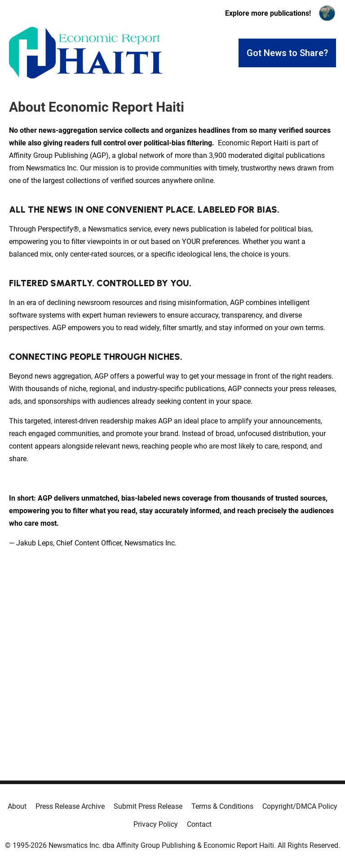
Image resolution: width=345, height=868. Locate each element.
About (17, 806)
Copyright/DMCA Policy (300, 806)
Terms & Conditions (222, 806)
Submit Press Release (148, 806)
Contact (199, 824)
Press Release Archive (70, 806)
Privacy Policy (156, 824)
